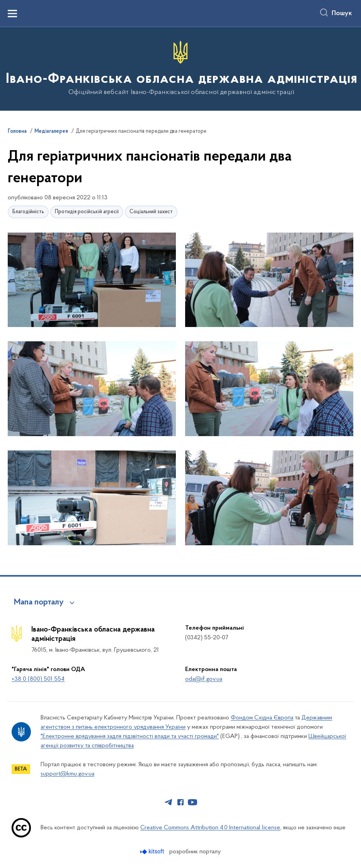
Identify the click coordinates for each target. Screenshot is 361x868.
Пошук (342, 14)
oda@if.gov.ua (204, 679)
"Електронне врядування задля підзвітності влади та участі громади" (130, 736)
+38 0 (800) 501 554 (38, 679)
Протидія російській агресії (87, 212)
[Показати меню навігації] (12, 14)
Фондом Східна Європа (262, 718)
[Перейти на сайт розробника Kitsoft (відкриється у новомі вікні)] (153, 852)
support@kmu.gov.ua (67, 774)
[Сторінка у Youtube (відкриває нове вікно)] (192, 802)
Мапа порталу (39, 603)
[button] (92, 280)
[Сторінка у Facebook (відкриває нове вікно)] (180, 802)
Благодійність (28, 212)
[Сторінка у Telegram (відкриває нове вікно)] (169, 802)
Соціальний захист (151, 212)
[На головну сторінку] (181, 68)
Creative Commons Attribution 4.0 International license (210, 828)
